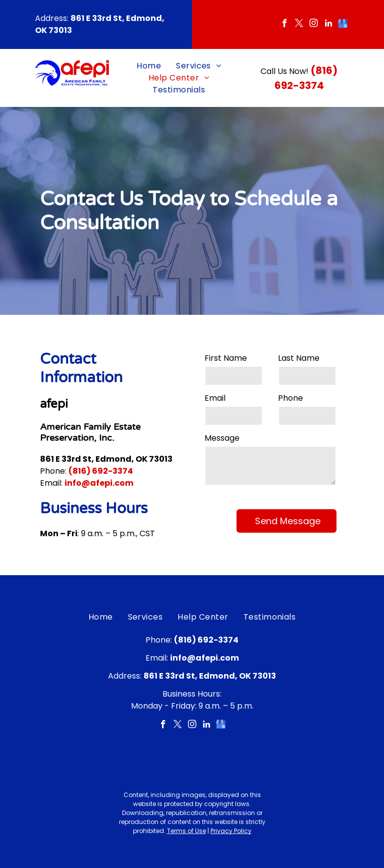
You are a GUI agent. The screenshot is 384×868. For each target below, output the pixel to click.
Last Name (299, 358)
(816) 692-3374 (101, 471)
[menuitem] (149, 66)
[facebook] (285, 24)
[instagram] (314, 24)
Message (222, 438)
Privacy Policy (231, 831)
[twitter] (299, 24)
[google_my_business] (343, 24)
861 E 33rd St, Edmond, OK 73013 (106, 459)
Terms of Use (186, 831)
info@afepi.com (99, 483)
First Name (226, 358)
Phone (290, 398)
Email (215, 398)
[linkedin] (328, 24)
